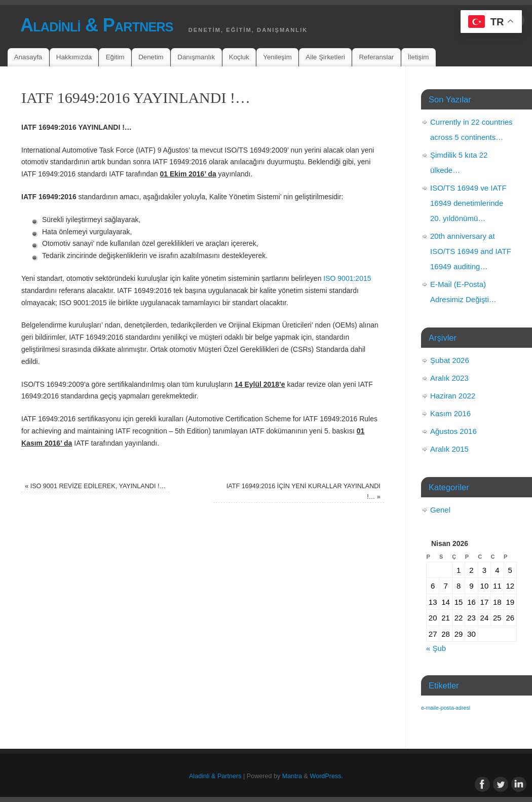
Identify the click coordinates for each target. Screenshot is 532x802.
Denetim (151, 57)
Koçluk (239, 57)
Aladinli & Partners (97, 25)
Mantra (292, 776)
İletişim (418, 57)
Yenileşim (277, 57)
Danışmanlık (196, 57)
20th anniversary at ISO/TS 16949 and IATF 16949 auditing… (471, 251)
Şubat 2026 (450, 360)
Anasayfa (28, 57)
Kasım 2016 (450, 413)
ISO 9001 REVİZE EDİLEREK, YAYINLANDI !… (95, 486)
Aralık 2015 (449, 449)
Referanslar (377, 57)
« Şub (436, 648)
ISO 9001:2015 (347, 278)
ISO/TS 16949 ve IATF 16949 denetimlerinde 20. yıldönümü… (468, 203)
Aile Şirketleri (325, 57)
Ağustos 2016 (453, 431)
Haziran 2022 (453, 396)
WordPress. (326, 776)
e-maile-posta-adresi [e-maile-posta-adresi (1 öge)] (446, 708)
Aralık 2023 (449, 378)
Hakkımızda (74, 57)
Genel (440, 510)
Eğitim (115, 57)
